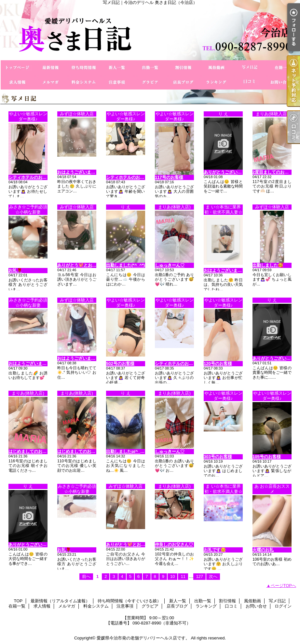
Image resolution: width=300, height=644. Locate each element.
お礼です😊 (215, 550)
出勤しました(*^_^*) (125, 265)
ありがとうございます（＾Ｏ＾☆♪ (41, 545)
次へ (213, 576)
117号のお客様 (169, 177)
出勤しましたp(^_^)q (126, 451)
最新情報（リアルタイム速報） (50, 68)
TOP (17, 68)
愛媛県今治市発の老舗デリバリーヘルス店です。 (143, 638)
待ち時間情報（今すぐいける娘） (84, 68)
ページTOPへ (284, 586)
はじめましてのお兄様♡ (32, 451)
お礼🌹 (15, 270)
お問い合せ (283, 82)
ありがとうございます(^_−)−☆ (233, 172)
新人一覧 (117, 68)
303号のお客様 (218, 457)
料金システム (84, 82)
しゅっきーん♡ (170, 265)
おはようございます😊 (225, 270)
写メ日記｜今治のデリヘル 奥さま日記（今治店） (150, 33)
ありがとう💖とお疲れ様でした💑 (90, 265)
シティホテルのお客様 (30, 177)
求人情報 (17, 82)
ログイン (283, 606)
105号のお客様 (267, 457)
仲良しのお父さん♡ (174, 545)
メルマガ (50, 82)
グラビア (150, 82)
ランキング (216, 82)
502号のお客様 (120, 364)
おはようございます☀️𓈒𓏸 (81, 358)
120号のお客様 (218, 364)
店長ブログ (183, 82)
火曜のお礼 (263, 550)
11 (183, 576)
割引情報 (183, 68)
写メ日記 (250, 68)
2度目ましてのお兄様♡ (275, 172)
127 (199, 576)
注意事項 (117, 82)
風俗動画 (216, 68)
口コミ (250, 82)
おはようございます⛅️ (79, 172)
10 (172, 576)
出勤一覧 (150, 68)
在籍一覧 (283, 68)
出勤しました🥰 (268, 265)
